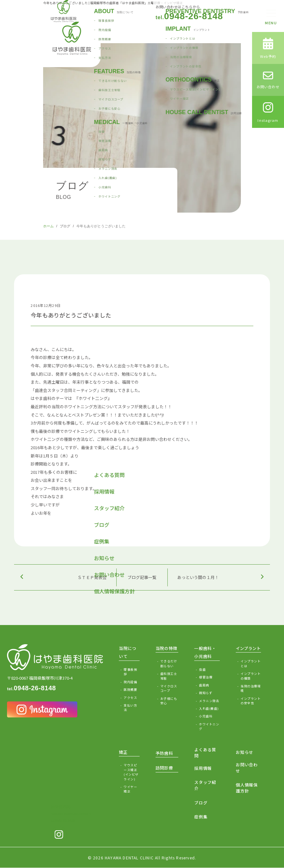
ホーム (48, 226)
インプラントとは (251, 663)
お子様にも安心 (169, 701)
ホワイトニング (209, 726)
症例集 (201, 817)
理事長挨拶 (130, 672)
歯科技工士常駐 (169, 676)
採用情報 (203, 768)
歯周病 (204, 685)
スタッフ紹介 (205, 785)
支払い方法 (130, 708)
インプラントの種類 (251, 676)
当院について (128, 652)
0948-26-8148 (189, 16)
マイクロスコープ (169, 688)
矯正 (123, 752)
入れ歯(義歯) (209, 708)
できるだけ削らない (169, 663)
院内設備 (130, 682)
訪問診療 (164, 768)
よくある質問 (205, 753)
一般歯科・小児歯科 (205, 652)
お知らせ (245, 752)
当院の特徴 (166, 648)
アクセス (130, 698)
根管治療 (206, 677)
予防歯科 (164, 753)
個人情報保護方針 (247, 788)
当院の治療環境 (251, 688)
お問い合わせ (247, 768)
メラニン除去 (209, 701)
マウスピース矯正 (132, 772)
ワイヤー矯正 (130, 789)
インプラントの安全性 (251, 701)
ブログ (65, 226)
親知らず (206, 693)
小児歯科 (206, 716)
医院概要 (130, 690)
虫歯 (202, 669)
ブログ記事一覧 (142, 577)
